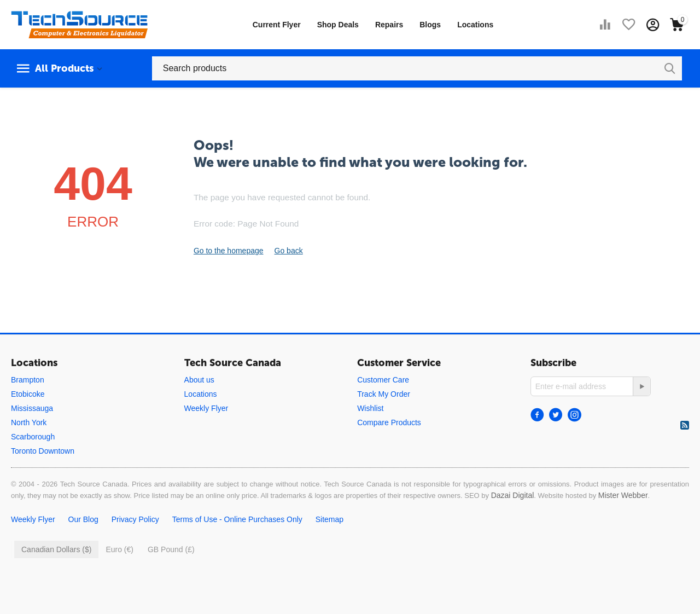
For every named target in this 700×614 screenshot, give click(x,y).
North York (29, 422)
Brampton (28, 380)
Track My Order (384, 394)
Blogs (430, 25)
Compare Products (389, 422)
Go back (289, 251)
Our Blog (83, 519)
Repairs (389, 25)
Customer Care (383, 380)
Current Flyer (277, 25)
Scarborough (33, 437)
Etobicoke (28, 394)
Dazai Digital (513, 495)
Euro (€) (119, 549)
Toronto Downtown (43, 451)
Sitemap (329, 519)
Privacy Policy (135, 519)
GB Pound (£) (171, 549)
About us (199, 380)
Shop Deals (338, 25)
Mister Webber (623, 495)
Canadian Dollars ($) (56, 549)
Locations (475, 25)
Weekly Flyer (206, 408)
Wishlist (370, 408)
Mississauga (32, 408)
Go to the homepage (229, 251)
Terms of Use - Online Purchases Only (237, 519)
